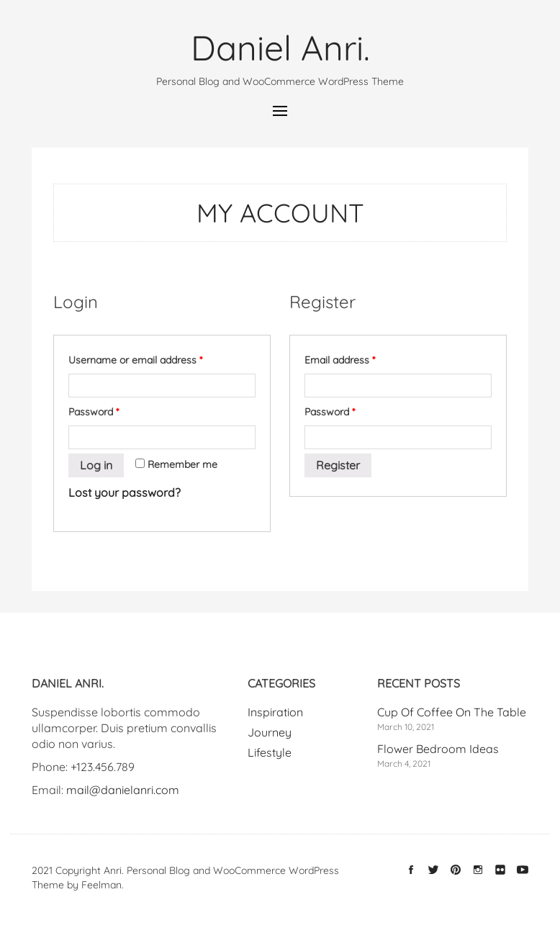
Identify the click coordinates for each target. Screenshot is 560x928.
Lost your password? (125, 492)
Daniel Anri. (280, 48)
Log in (96, 465)
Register (338, 465)
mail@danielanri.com (123, 790)
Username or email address (135, 360)
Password (94, 412)
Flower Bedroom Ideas (438, 749)
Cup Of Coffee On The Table (452, 712)
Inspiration (275, 712)
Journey (270, 732)
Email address (340, 360)
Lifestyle (270, 752)
